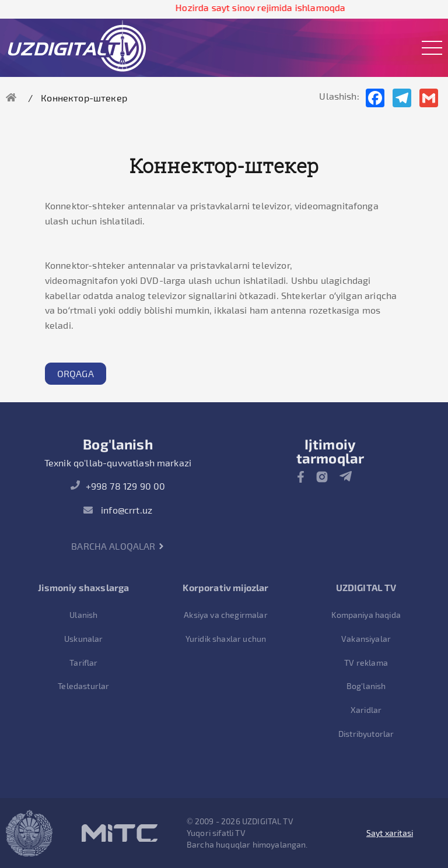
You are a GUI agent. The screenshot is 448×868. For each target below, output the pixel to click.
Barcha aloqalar (118, 546)
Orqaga (76, 373)
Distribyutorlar (366, 734)
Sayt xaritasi (390, 833)
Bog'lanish (366, 686)
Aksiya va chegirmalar (225, 615)
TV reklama (366, 663)
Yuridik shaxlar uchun (226, 639)
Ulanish (83, 615)
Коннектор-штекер (84, 98)
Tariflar (83, 663)
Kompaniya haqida (366, 615)
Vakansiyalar (366, 639)
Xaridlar (366, 710)
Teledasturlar (83, 686)
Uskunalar (83, 639)
